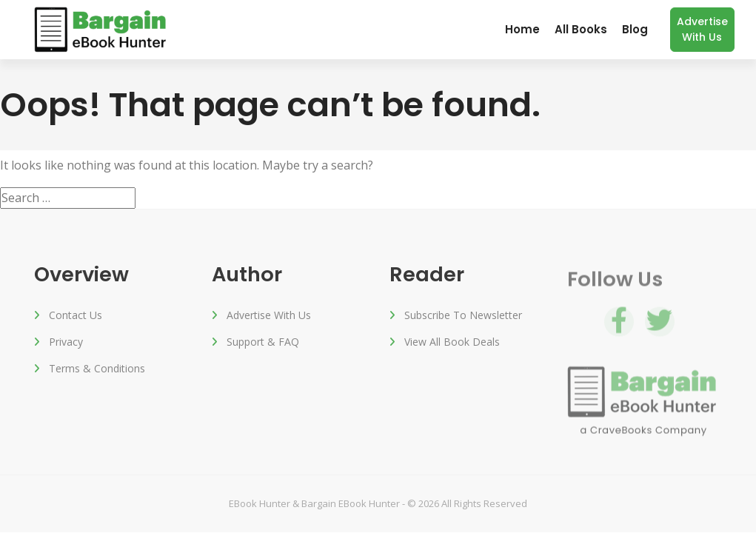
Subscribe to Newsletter (463, 316)
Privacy (66, 343)
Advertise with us (702, 29)
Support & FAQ (263, 343)
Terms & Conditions (97, 370)
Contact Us (76, 316)
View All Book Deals (452, 343)
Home (522, 29)
